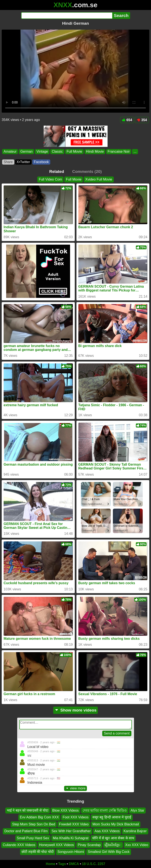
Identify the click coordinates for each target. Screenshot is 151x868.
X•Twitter (23, 162)
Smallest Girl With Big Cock (109, 852)
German (26, 151)
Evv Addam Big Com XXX (39, 817)
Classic (57, 151)
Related (57, 171)
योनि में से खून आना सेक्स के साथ (113, 838)
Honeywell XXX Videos (57, 845)
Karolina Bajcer (135, 831)
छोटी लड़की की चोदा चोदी (38, 852)
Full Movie (74, 151)
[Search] (67, 16)
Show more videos (75, 710)
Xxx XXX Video (137, 845)
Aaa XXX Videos (107, 831)
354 (142, 120)
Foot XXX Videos (76, 817)
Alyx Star (137, 810)
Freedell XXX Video (74, 824)
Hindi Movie (95, 151)
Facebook (41, 162)
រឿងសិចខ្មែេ (113, 845)
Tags (62, 864)
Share (8, 162)
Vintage (42, 151)
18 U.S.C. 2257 (94, 864)
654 (127, 120)
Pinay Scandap (89, 845)
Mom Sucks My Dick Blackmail (116, 824)
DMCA (74, 864)
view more (76, 788)
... (135, 151)
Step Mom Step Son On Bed (34, 824)
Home (50, 864)
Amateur (10, 151)
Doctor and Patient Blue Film (26, 831)
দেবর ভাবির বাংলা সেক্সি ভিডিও (105, 810)
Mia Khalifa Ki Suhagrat (71, 838)
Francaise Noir (119, 151)
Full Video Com (50, 179)
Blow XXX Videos (65, 810)
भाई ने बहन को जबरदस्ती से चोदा (28, 810)
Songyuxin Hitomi (71, 852)
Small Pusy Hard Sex (33, 838)
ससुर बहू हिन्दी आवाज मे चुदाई (112, 817)
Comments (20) (87, 171)
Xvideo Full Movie (99, 179)
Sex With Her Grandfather (71, 831)
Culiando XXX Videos (19, 845)
